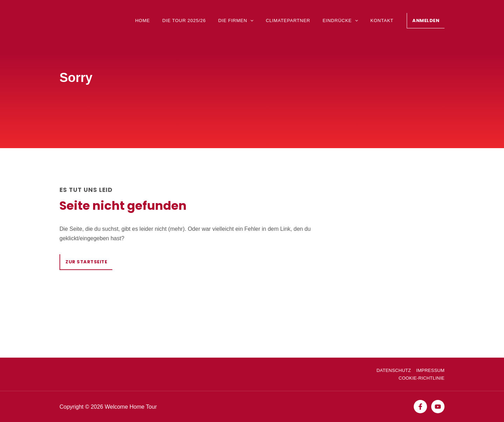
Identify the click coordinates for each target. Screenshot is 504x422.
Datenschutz (394, 370)
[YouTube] (438, 407)
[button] (426, 21)
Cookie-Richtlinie (422, 378)
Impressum (430, 370)
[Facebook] (420, 407)
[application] (256, 21)
